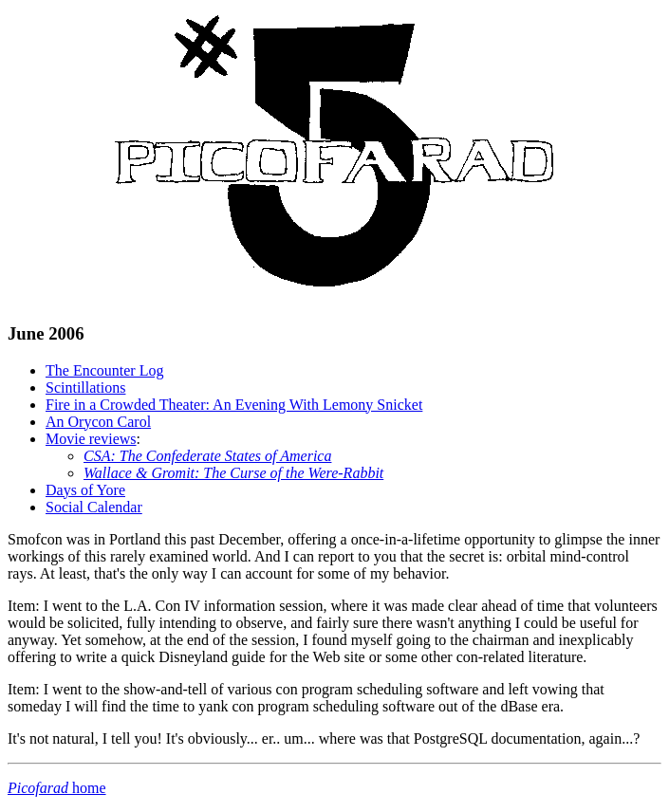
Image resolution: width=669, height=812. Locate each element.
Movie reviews (91, 439)
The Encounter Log (104, 370)
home (57, 788)
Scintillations (85, 388)
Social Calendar (94, 507)
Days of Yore (85, 490)
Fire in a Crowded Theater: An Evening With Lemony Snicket (234, 405)
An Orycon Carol (98, 422)
